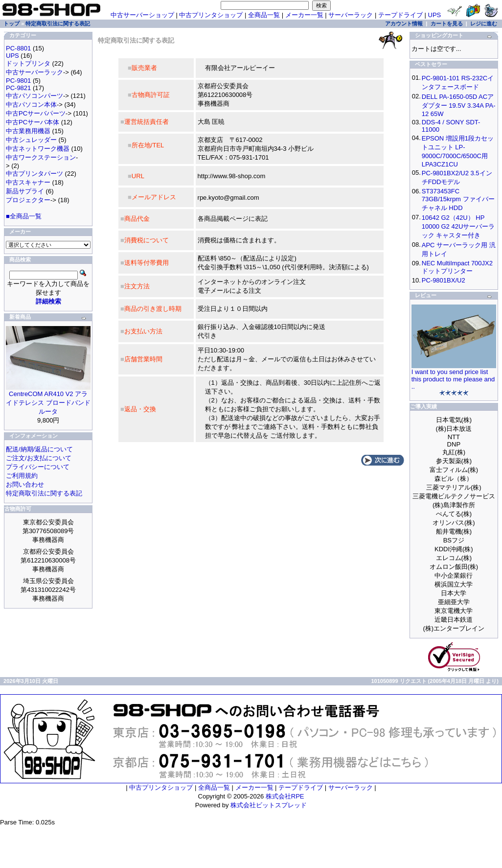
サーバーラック (351, 15)
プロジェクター (28, 200)
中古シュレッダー (31, 140)
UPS (435, 15)
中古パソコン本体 (31, 105)
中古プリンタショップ (211, 15)
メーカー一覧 (304, 15)
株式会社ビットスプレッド (269, 805)
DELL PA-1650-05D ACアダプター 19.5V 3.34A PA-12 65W (459, 105)
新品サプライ (25, 191)
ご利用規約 (22, 476)
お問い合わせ (25, 484)
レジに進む (484, 23)
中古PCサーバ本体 (33, 122)
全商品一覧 (264, 15)
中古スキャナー (28, 182)
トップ (11, 23)
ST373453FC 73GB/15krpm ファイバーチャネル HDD (458, 199)
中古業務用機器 (28, 131)
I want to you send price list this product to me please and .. (453, 379)
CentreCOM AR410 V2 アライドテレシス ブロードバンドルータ (48, 403)
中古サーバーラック (34, 72)
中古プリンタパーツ (34, 174)
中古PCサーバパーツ (36, 113)
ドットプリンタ (28, 63)
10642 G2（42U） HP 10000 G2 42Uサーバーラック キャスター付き (458, 226)
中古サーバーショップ (142, 15)
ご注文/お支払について (39, 458)
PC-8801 (18, 48)
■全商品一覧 (24, 216)
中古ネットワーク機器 (38, 149)
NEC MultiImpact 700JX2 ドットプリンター (457, 267)
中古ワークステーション (41, 157)
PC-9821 (18, 88)
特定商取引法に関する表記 (58, 23)
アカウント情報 (404, 23)
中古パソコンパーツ (34, 96)
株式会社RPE (285, 796)
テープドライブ (400, 15)
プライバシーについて (38, 467)
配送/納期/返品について (39, 449)
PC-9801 (18, 81)
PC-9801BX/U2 (444, 280)
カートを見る (447, 23)
